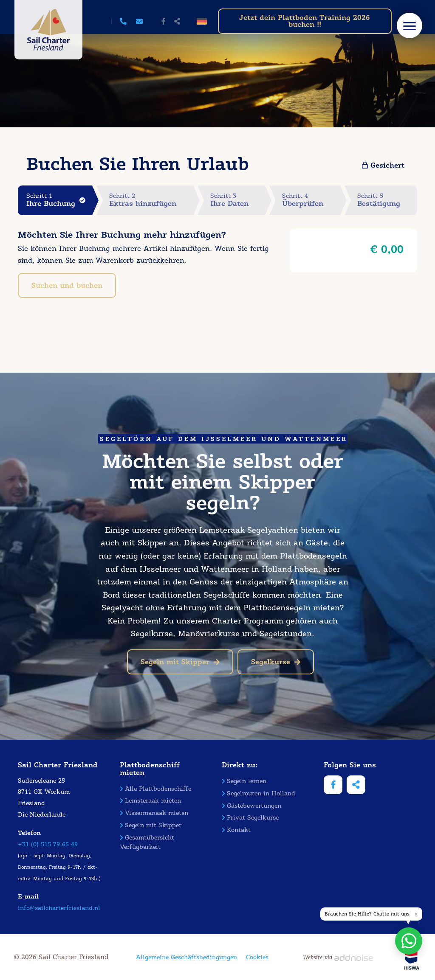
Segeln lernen (244, 781)
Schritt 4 (311, 200)
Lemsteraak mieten (150, 801)
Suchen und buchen (67, 285)
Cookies (257, 957)
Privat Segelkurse (250, 818)
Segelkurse (276, 662)
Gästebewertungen (251, 806)
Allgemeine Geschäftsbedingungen (186, 957)
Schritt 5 (387, 200)
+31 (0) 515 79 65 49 (48, 844)
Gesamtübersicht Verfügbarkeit (147, 842)
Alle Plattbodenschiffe (155, 789)
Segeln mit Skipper (180, 662)
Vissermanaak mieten (154, 813)
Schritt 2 (151, 200)
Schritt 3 (238, 200)
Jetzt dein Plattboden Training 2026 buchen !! (305, 21)
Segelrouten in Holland (258, 793)
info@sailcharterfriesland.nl (59, 908)
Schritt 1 (59, 200)
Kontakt (236, 830)
